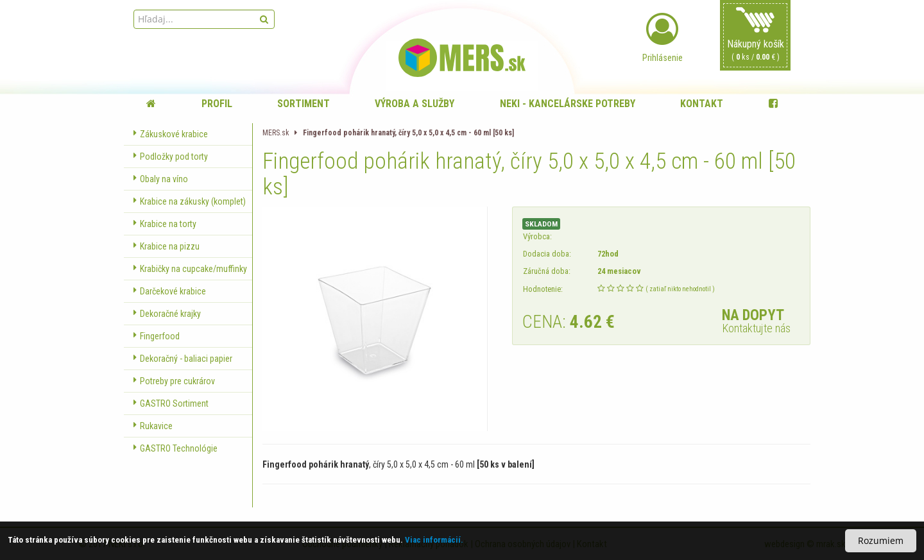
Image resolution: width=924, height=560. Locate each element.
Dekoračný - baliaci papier (183, 359)
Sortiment (304, 104)
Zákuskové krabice (171, 134)
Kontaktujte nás (756, 328)
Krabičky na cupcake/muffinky (190, 269)
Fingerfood (157, 336)
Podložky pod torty (171, 157)
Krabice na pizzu (167, 246)
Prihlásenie (662, 38)
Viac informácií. (434, 540)
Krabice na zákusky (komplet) (190, 201)
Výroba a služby (415, 104)
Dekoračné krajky (167, 314)
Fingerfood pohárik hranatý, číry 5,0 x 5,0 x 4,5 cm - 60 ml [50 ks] (408, 133)
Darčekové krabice (170, 291)
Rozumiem (881, 540)
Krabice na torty (165, 224)
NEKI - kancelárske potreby (568, 104)
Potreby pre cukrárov (174, 381)
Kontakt (702, 104)
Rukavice (153, 426)
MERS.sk (276, 133)
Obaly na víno (161, 179)
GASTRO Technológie (175, 448)
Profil (217, 104)
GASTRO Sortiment (171, 403)
